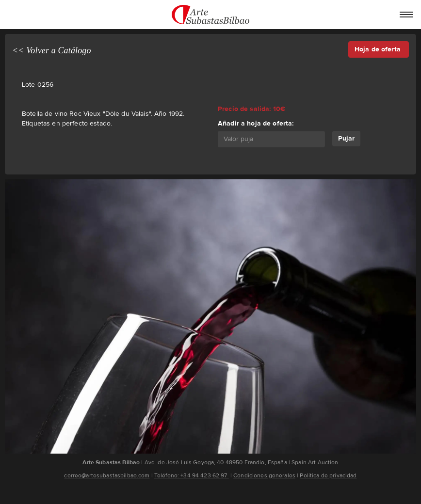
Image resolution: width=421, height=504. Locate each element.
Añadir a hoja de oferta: (256, 123)
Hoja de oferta (379, 49)
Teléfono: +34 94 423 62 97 (192, 475)
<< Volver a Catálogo (52, 50)
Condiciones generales (264, 475)
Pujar (346, 138)
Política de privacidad (328, 475)
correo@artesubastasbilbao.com (107, 475)
